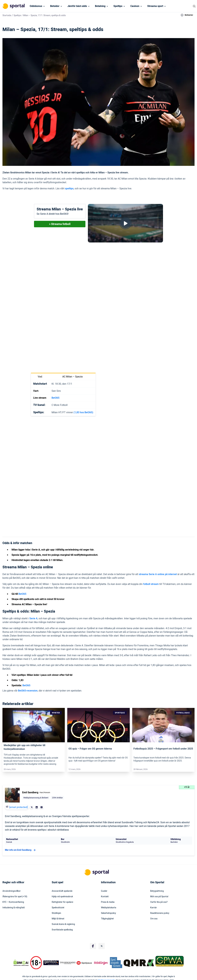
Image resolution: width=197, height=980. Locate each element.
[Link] (34, 725)
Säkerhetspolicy (109, 913)
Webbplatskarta (109, 908)
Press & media (108, 902)
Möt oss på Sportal (159, 897)
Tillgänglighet (107, 919)
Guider (104, 891)
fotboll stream (151, 584)
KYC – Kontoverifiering (13, 902)
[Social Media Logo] (93, 946)
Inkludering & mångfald (14, 908)
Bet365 (55, 398)
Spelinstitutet (58, 908)
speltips (69, 189)
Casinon (135, 6)
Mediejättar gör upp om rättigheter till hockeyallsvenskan (24, 747)
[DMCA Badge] (21, 963)
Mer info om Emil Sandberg (21, 850)
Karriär (154, 908)
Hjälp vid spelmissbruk (62, 897)
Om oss (154, 919)
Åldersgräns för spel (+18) (15, 897)
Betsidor (55, 6)
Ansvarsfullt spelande (62, 891)
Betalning (100, 6)
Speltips (118, 6)
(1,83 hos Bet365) (83, 412)
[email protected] (18, 807)
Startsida (7, 15)
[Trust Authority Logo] (51, 963)
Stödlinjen (56, 913)
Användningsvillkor (12, 891)
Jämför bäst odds (77, 6)
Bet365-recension (28, 691)
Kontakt (105, 897)
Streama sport (155, 6)
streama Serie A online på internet (158, 574)
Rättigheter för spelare (62, 902)
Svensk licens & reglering (63, 924)
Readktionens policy (160, 913)
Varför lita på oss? (159, 902)
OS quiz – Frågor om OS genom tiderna (90, 749)
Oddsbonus (36, 6)
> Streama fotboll (60, 224)
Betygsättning (157, 891)
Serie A (33, 619)
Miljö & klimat (58, 919)
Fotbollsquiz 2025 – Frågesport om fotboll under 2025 (163, 749)
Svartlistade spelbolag (62, 930)
